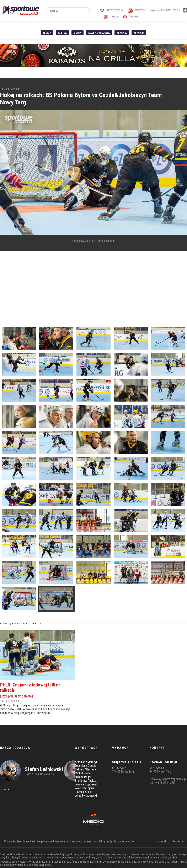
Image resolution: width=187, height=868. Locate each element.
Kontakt (163, 841)
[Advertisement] (80, 286)
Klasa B (139, 33)
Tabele (111, 17)
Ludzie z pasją (112, 10)
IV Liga (62, 33)
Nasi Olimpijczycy (166, 10)
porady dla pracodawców (119, 841)
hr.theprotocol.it (92, 841)
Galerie (130, 17)
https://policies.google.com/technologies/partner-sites (90, 854)
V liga (78, 33)
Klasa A (122, 33)
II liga (47, 33)
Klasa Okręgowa (99, 33)
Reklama (178, 841)
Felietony (137, 10)
